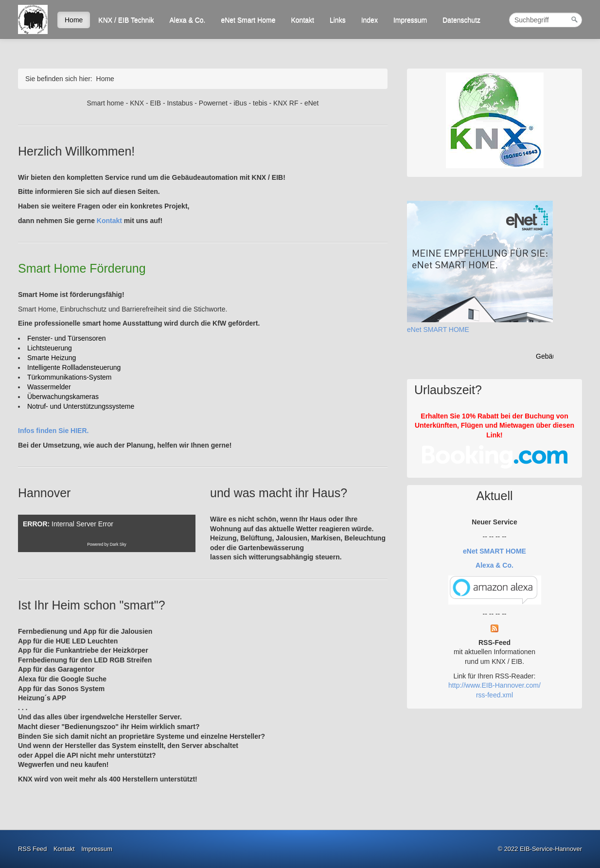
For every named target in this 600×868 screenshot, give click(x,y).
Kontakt (302, 20)
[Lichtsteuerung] (50, 348)
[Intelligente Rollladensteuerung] (74, 367)
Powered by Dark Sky (107, 544)
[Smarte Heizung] (52, 358)
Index (370, 20)
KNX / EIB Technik (126, 20)
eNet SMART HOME (438, 330)
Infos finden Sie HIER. (53, 431)
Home (74, 20)
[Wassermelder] (49, 387)
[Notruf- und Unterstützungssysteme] (81, 406)
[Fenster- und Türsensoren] (67, 338)
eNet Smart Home (248, 20)
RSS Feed (32, 849)
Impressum (410, 20)
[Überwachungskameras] (63, 397)
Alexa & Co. (188, 20)
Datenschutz (461, 20)
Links (338, 20)
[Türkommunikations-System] (70, 377)
